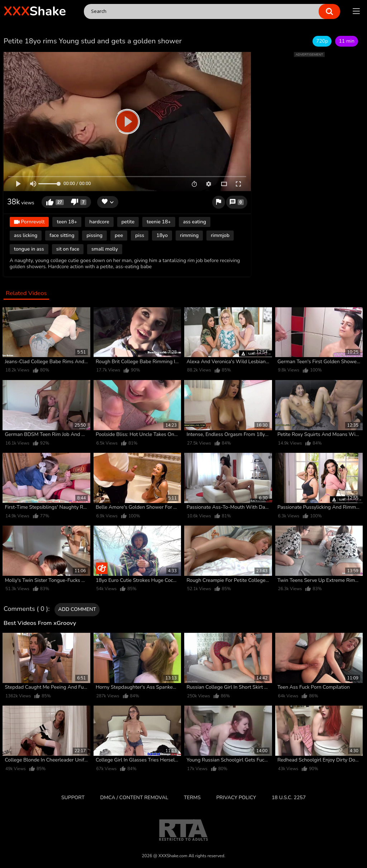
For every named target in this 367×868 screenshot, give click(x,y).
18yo (162, 235)
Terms (192, 798)
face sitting (62, 235)
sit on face (68, 249)
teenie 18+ (159, 222)
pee (119, 235)
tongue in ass (29, 249)
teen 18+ (67, 222)
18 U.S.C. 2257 (289, 798)
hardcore (99, 222)
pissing (94, 235)
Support (73, 798)
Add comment (77, 609)
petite (128, 222)
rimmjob (220, 235)
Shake (35, 11)
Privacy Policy (236, 798)
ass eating (195, 222)
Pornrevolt (29, 222)
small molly (105, 249)
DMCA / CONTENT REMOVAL (134, 798)
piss (140, 235)
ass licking (26, 235)
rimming (189, 235)
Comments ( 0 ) (26, 609)
